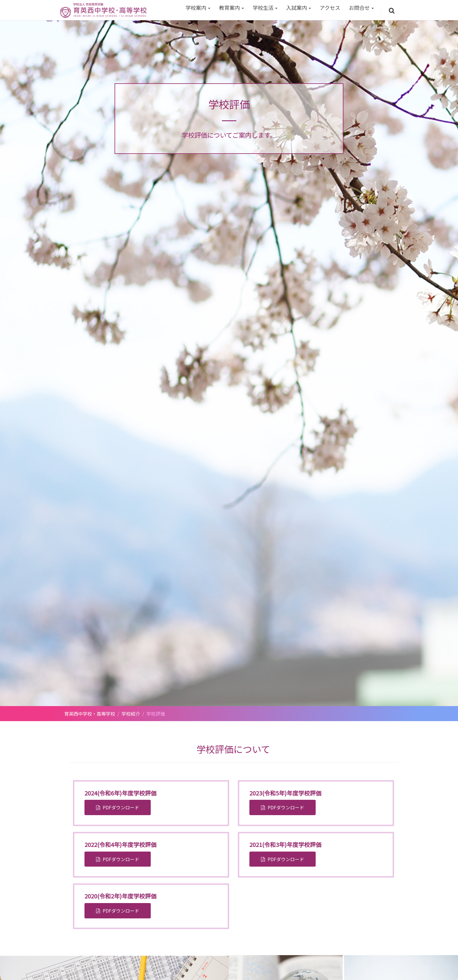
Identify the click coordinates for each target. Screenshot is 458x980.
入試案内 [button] (299, 8)
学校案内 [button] (198, 8)
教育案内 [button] (231, 8)
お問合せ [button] (361, 8)
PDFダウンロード (120, 807)
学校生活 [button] (265, 8)
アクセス (330, 8)
